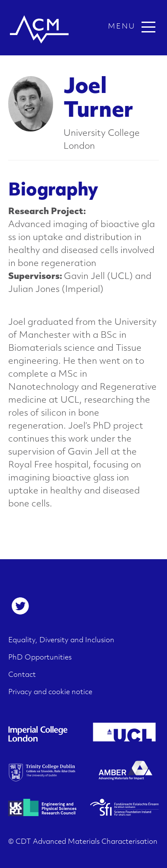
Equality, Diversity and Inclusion (61, 641)
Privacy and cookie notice (50, 692)
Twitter (20, 606)
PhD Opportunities (40, 658)
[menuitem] (20, 606)
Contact (22, 675)
